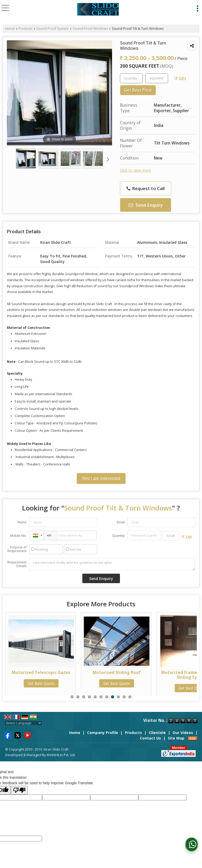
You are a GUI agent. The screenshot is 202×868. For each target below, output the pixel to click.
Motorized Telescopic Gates (41, 673)
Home (10, 29)
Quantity (118, 536)
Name (22, 522)
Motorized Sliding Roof (117, 673)
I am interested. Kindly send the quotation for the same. (112, 564)
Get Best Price (138, 90)
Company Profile (103, 733)
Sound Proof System (52, 29)
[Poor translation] (19, 790)
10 (124, 697)
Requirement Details (17, 564)
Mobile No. (18, 536)
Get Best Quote (41, 683)
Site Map (176, 738)
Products (26, 29)
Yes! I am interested (101, 478)
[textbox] (157, 78)
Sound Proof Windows (90, 29)
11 (130, 697)
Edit (180, 78)
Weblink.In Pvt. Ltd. (61, 755)
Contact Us (150, 738)
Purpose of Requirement (17, 549)
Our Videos (183, 733)
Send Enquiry (146, 205)
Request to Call (146, 188)
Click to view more (136, 170)
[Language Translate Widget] (23, 723)
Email (121, 522)
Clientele (157, 733)
